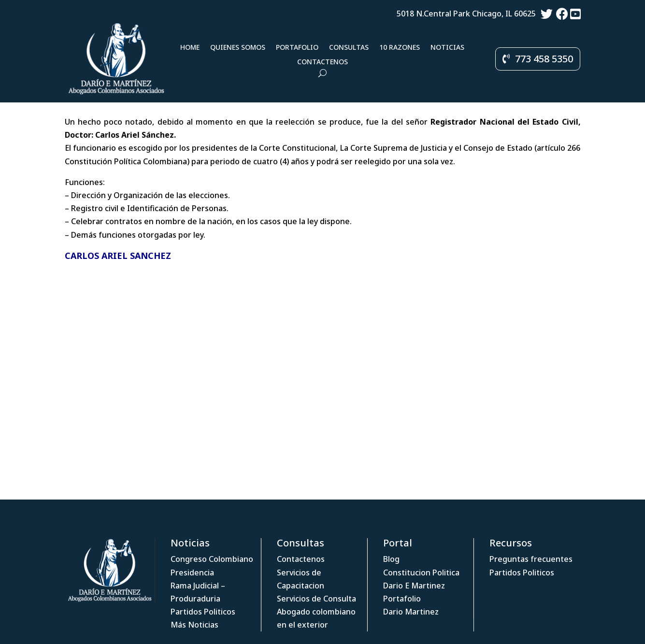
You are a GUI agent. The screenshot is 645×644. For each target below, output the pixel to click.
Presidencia (192, 572)
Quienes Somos (238, 48)
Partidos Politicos (203, 612)
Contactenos (322, 62)
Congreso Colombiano (212, 559)
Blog (391, 559)
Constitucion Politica (421, 572)
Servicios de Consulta (316, 599)
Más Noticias (194, 625)
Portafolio (297, 48)
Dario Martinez (411, 612)
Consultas (349, 48)
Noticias (447, 48)
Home (190, 48)
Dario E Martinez (414, 586)
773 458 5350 (544, 59)
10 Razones (400, 48)
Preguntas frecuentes (531, 559)
